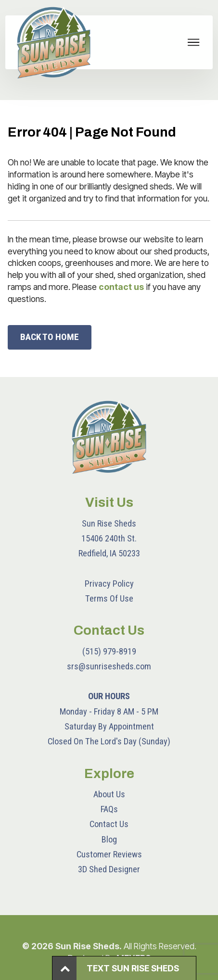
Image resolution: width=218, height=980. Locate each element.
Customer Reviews (109, 854)
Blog (109, 839)
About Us (109, 794)
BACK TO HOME (50, 337)
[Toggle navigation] (194, 42)
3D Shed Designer (109, 869)
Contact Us (109, 824)
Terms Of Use (109, 598)
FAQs (109, 809)
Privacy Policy (109, 584)
